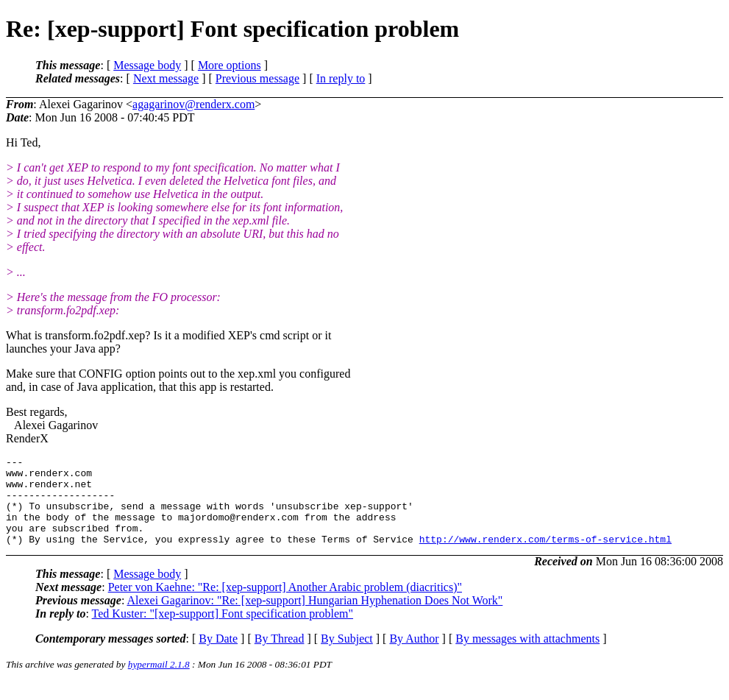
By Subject (347, 656)
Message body (147, 65)
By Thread (280, 656)
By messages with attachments (527, 656)
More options (230, 65)
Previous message (257, 78)
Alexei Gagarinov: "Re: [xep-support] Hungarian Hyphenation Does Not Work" (314, 618)
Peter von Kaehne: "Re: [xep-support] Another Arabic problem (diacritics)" (285, 605)
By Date (218, 656)
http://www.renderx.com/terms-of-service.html (545, 556)
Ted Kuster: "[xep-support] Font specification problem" (223, 631)
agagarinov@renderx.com (193, 104)
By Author (414, 656)
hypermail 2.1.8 (159, 682)
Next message (166, 78)
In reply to (341, 78)
